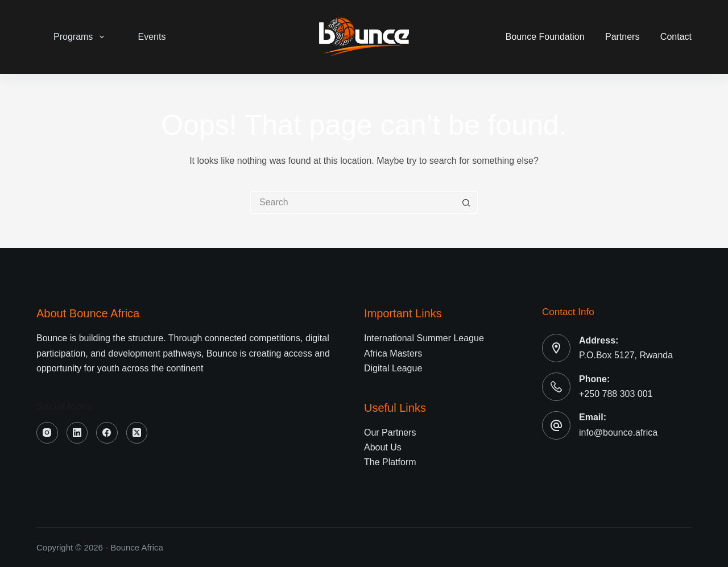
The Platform (390, 462)
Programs (81, 37)
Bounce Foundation (545, 37)
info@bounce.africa (618, 433)
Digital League (393, 368)
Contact (676, 37)
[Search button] (466, 202)
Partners (622, 37)
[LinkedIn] (77, 433)
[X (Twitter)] (137, 433)
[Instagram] (47, 433)
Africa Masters (393, 353)
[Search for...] (353, 202)
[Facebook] (107, 433)
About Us (383, 447)
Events (152, 37)
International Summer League (424, 338)
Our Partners (390, 433)
